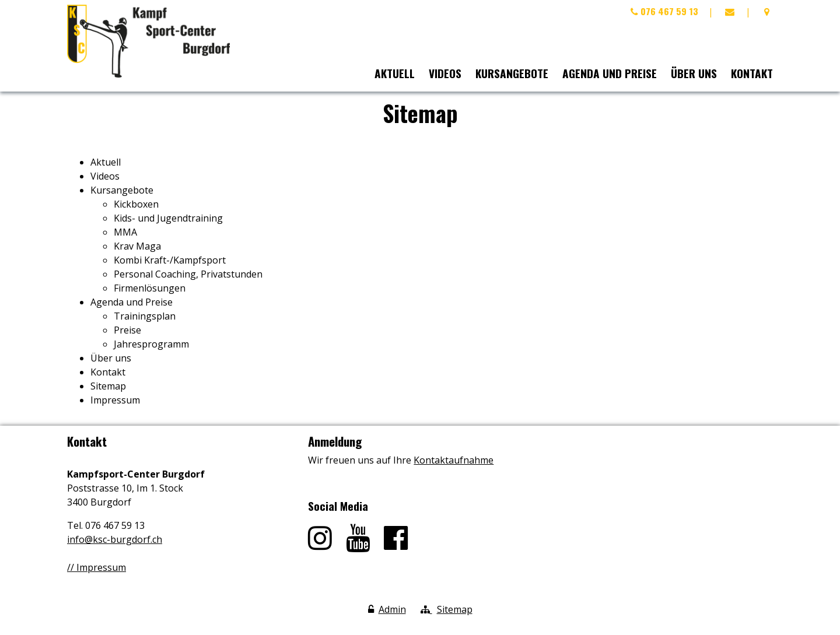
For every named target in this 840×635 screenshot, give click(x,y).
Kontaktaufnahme (454, 460)
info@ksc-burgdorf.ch (115, 539)
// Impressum (97, 567)
